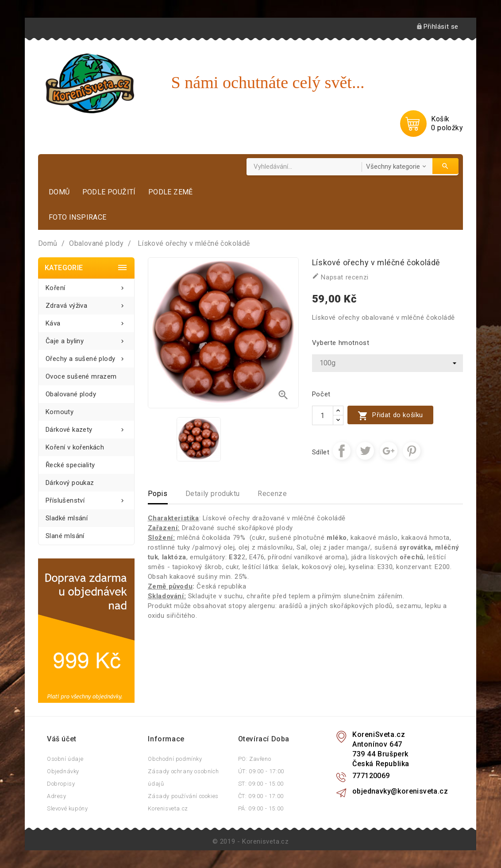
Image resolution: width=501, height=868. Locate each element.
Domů (59, 192)
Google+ (389, 451)
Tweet (365, 451)
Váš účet (62, 739)
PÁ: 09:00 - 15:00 (261, 808)
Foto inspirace (78, 217)
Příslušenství (86, 498)
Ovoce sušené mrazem (81, 376)
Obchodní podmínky (175, 759)
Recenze (272, 494)
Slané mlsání (65, 536)
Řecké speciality (70, 465)
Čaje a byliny (86, 339)
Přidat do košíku (390, 416)
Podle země (171, 192)
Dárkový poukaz (70, 483)
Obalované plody (71, 394)
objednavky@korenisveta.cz (400, 791)
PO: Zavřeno (255, 759)
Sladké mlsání (67, 518)
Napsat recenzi (340, 277)
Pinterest (412, 451)
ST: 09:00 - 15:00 (261, 784)
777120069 (371, 776)
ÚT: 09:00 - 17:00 (261, 771)
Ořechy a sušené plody (86, 356)
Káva (86, 321)
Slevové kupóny (67, 808)
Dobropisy (61, 784)
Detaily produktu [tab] (213, 494)
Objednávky (63, 771)
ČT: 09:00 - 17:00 (261, 796)
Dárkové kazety (86, 427)
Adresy (57, 796)
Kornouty (60, 412)
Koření (86, 285)
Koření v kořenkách (75, 447)
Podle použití (109, 192)
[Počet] (323, 415)
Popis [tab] (158, 494)
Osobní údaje (65, 759)
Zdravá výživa (86, 303)
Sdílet (342, 451)
